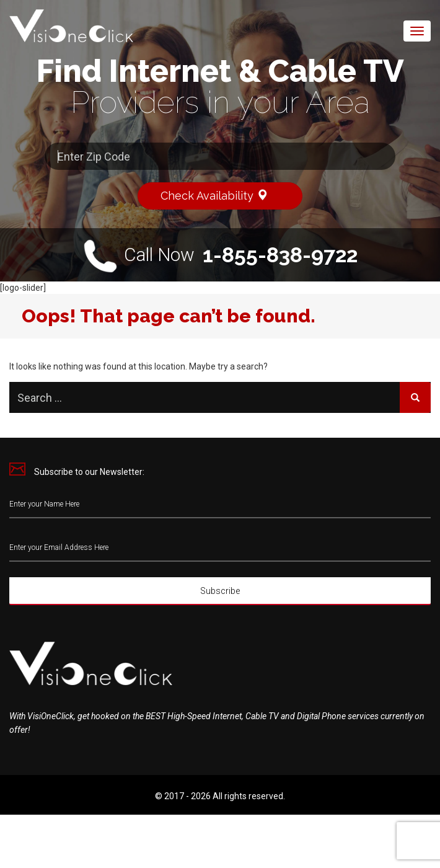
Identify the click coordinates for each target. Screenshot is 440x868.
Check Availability (220, 195)
